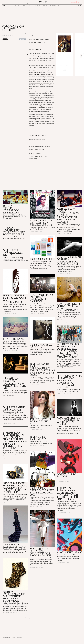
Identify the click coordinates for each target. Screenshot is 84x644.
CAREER (13, 638)
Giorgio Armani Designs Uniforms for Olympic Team (69, 260)
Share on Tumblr (22, 39)
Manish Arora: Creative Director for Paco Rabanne (41, 552)
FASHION (18, 6)
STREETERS (53, 6)
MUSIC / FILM (36, 6)
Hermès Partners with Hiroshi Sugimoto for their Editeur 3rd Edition (67, 494)
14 (49, 618)
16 (54, 618)
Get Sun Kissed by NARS (41, 346)
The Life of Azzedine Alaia (15, 546)
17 (56, 618)
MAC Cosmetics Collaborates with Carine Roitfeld (68, 421)
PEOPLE (45, 6)
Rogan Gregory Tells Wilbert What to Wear (14, 231)
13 (46, 618)
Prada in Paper (14, 339)
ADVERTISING (19, 638)
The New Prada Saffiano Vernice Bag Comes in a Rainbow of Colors (69, 382)
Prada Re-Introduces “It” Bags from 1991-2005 (42, 491)
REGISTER (73, 2)
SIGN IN (80, 2)
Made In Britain (41, 438)
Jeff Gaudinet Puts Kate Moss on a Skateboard (15, 299)
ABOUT (3, 638)
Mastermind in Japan (17, 409)
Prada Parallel (42, 259)
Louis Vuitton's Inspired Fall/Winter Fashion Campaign (42, 299)
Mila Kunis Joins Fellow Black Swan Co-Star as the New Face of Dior (42, 369)
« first (26, 618)
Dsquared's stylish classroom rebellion (12, 209)
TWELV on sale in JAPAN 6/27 (41, 222)
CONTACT (8, 638)
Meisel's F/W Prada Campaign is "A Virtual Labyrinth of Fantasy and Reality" (68, 215)
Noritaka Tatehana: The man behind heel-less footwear (14, 596)
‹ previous (31, 618)
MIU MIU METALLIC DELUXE (13, 253)
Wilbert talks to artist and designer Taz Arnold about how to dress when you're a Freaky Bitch (68, 351)
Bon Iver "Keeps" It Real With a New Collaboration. (69, 307)
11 (41, 618)
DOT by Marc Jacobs (66, 475)
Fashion (5, 34)
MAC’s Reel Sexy (69, 552)
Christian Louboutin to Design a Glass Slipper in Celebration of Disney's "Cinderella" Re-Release (15, 440)
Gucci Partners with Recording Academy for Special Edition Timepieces (15, 488)
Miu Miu (16, 257)
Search (4, 6)
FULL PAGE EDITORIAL (37, 43)
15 (51, 618)
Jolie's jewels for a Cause (40, 420)
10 (38, 618)
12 (43, 618)
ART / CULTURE (26, 6)
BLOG (60, 6)
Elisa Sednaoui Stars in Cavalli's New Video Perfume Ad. (14, 382)
